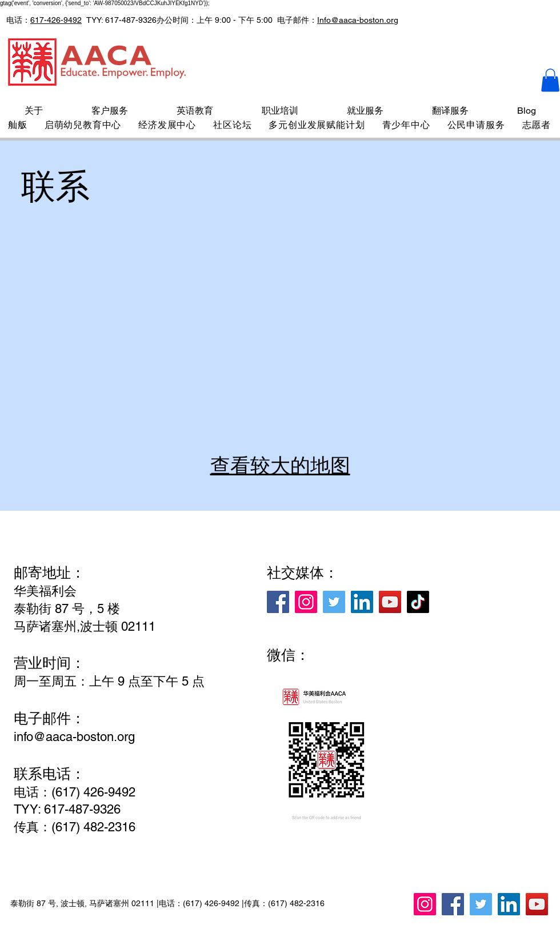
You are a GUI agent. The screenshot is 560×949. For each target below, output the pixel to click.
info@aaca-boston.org (74, 737)
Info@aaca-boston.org (358, 20)
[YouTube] (390, 602)
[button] (550, 80)
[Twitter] (334, 602)
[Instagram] (306, 602)
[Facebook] (278, 602)
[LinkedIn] (362, 602)
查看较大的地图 (280, 465)
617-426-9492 (56, 20)
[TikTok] (418, 602)
